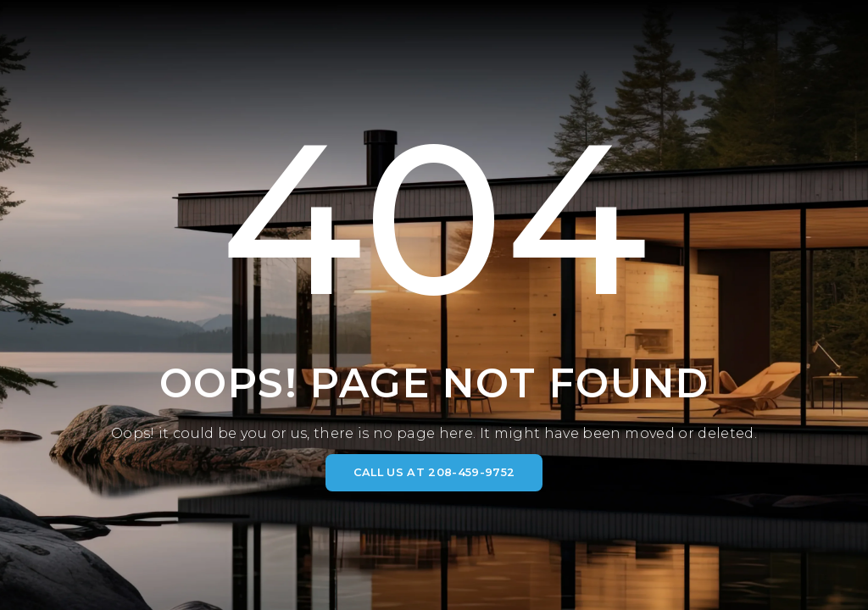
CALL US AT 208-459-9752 (434, 472)
